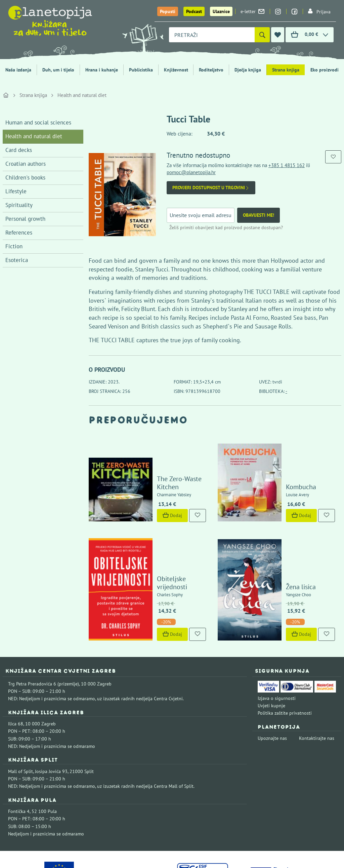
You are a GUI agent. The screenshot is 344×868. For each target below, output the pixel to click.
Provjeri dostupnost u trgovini (211, 188)
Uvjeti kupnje (271, 657)
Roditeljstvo (211, 70)
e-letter (252, 11)
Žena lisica (285, 538)
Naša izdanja (18, 70)
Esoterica (17, 260)
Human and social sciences (38, 122)
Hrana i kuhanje (102, 70)
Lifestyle (16, 191)
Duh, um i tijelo (58, 70)
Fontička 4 (19, 763)
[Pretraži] (262, 35)
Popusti (168, 11)
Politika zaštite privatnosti (285, 664)
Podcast (194, 11)
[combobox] (212, 35)
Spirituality (19, 205)
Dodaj (157, 494)
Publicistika (141, 70)
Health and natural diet (82, 95)
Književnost (176, 70)
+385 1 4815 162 (287, 165)
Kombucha (285, 466)
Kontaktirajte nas (317, 690)
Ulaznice (221, 11)
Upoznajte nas (272, 690)
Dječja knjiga (248, 70)
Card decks (19, 150)
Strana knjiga (286, 70)
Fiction (14, 246)
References (19, 233)
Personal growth (25, 219)
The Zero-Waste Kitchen (175, 466)
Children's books (25, 177)
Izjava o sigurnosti (277, 650)
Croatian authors (26, 164)
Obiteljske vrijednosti (171, 538)
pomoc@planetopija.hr (191, 172)
